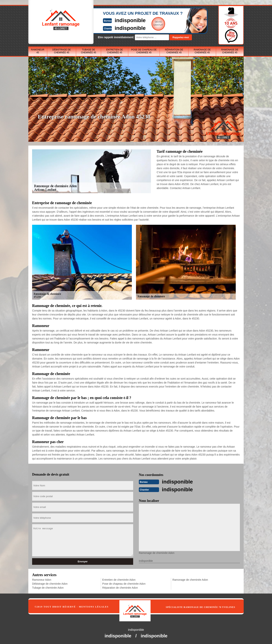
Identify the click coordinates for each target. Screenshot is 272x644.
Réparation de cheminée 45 (174, 51)
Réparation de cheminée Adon (120, 587)
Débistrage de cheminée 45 (61, 51)
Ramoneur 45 (38, 51)
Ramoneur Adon (42, 579)
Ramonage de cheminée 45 (202, 51)
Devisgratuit (154, 23)
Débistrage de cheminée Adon (50, 583)
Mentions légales (94, 606)
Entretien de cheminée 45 (115, 51)
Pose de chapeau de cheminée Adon (124, 583)
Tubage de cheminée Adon (48, 587)
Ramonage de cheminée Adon (190, 579)
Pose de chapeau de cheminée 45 (144, 51)
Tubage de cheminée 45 (89, 51)
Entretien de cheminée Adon (119, 579)
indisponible (125, 20)
